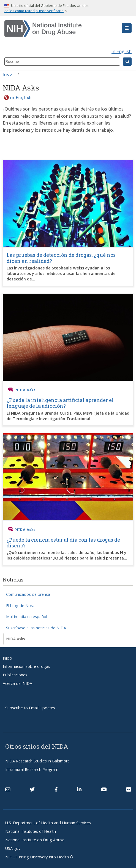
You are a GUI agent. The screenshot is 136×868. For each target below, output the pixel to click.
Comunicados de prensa (28, 594)
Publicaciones (15, 675)
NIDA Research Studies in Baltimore (37, 761)
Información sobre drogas (26, 666)
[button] (127, 28)
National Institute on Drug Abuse (35, 840)
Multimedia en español (27, 617)
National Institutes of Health (31, 831)
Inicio (8, 74)
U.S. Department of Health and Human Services (48, 823)
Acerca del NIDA (17, 683)
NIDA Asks (16, 639)
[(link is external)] (32, 790)
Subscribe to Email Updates (30, 708)
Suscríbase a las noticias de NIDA (36, 628)
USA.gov (13, 848)
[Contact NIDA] (8, 790)
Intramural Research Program (32, 769)
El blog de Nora (20, 606)
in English (122, 51)
